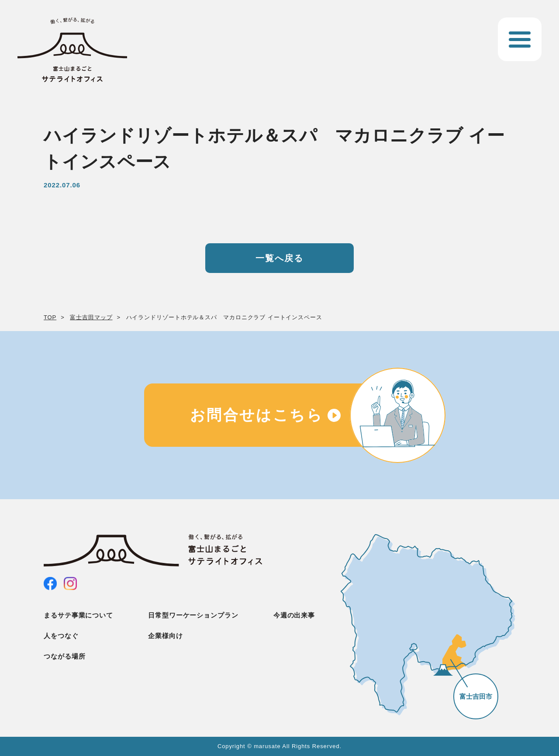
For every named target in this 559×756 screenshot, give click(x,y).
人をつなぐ (61, 636)
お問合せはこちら (257, 415)
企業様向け (166, 636)
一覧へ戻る (279, 258)
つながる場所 (64, 656)
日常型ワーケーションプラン (193, 615)
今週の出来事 (294, 615)
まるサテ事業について (78, 615)
